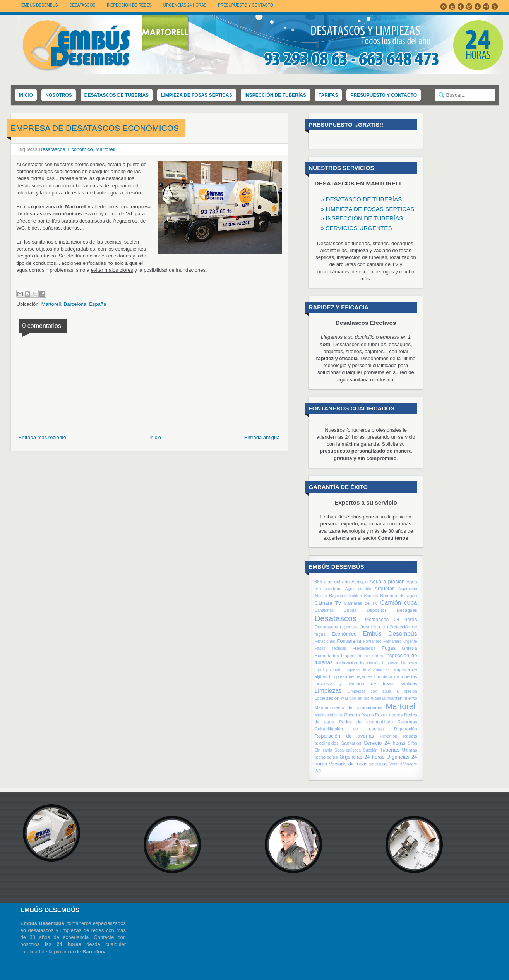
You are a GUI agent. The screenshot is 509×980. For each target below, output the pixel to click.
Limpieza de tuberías (396, 676)
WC (318, 771)
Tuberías (390, 750)
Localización (327, 698)
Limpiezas (328, 691)
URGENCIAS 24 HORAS (185, 5)
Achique (360, 581)
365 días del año (332, 581)
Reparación (406, 729)
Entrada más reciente (43, 437)
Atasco (321, 596)
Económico (80, 149)
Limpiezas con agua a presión (382, 691)
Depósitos (377, 610)
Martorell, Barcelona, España (74, 304)
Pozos (367, 715)
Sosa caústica (348, 750)
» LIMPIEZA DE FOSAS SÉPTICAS (368, 209)
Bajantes (338, 595)
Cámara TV (328, 603)
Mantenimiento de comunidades (349, 707)
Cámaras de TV (361, 603)
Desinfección (374, 627)
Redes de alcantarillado (366, 722)
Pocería (352, 715)
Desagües (407, 610)
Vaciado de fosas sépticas (358, 764)
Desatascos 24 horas (390, 619)
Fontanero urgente (400, 641)
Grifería (410, 648)
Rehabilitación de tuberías (350, 729)
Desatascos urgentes (336, 627)
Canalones (324, 610)
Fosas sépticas (331, 648)
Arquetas (385, 588)
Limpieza (391, 663)
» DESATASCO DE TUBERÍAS (362, 199)
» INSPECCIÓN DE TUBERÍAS (362, 218)
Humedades (327, 655)
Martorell (105, 149)
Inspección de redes (362, 655)
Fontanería (349, 641)
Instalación (346, 662)
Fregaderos (364, 648)
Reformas (407, 722)
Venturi (396, 764)
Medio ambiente (329, 715)
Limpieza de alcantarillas (367, 670)
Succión (370, 750)
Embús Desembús (39, 5)
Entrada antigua (262, 437)
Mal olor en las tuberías (364, 698)
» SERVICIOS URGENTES (356, 228)
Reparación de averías (344, 736)
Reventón (389, 736)
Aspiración (408, 589)
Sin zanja (324, 750)
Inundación (370, 663)
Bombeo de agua (398, 595)
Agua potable (358, 589)
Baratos (371, 596)
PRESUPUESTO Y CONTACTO (245, 5)
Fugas (389, 648)
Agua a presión (387, 581)
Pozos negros (389, 715)
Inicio (155, 437)
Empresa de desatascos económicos (95, 128)
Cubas (350, 610)
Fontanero (372, 641)
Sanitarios (351, 743)
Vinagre (410, 764)
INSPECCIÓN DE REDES (129, 5)
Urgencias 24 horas (362, 757)
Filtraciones (325, 641)
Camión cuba (399, 603)
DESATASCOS (82, 5)
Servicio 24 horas (385, 743)
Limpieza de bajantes (351, 676)
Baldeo (355, 596)
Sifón (413, 743)
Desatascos (52, 149)
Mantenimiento (402, 698)
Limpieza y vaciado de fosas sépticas (366, 683)
